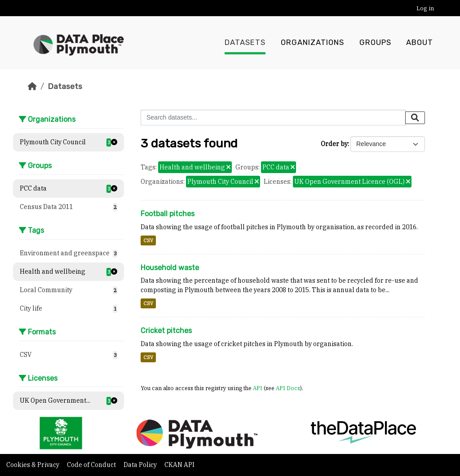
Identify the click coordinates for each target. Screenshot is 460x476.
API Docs (288, 388)
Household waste (170, 268)
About (420, 43)
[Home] (32, 86)
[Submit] (415, 118)
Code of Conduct (92, 465)
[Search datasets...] (273, 118)
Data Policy (141, 465)
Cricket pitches (166, 331)
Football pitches (168, 214)
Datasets (245, 43)
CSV (148, 240)
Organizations (312, 43)
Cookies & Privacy (33, 465)
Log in (425, 8)
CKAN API (179, 465)
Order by (334, 144)
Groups (375, 43)
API (258, 388)
